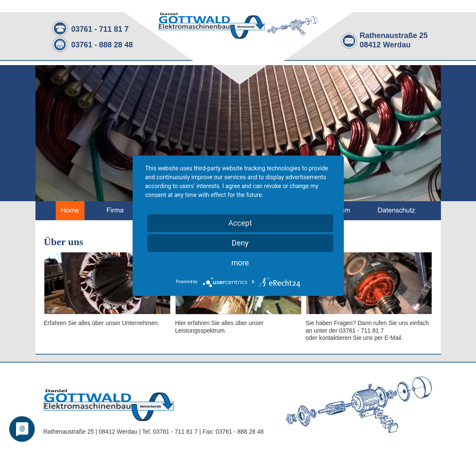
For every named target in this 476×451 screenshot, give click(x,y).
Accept (240, 223)
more (240, 263)
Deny (240, 243)
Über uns (64, 242)
